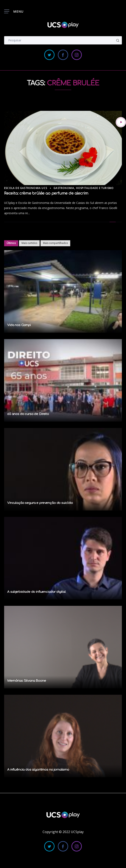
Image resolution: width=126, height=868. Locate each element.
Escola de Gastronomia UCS (26, 188)
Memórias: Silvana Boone (27, 681)
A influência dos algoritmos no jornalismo (38, 770)
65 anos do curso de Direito (28, 414)
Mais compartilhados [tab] (55, 243)
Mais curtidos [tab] (29, 243)
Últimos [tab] (11, 243)
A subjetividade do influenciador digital (36, 592)
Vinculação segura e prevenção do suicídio (40, 503)
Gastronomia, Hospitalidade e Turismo (84, 188)
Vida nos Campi (19, 325)
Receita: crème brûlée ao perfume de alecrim (46, 193)
